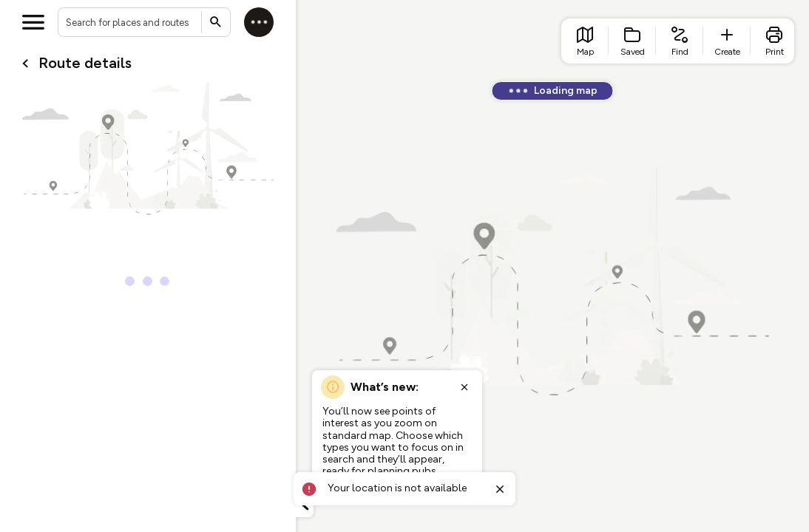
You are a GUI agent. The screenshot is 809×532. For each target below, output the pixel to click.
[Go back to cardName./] (25, 64)
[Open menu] (33, 22)
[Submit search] (216, 22)
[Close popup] (464, 387)
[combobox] (144, 22)
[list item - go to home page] (585, 41)
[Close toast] (500, 489)
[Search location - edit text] (144, 22)
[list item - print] (774, 41)
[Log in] (259, 22)
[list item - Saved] (632, 41)
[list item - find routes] (680, 41)
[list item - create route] (727, 41)
